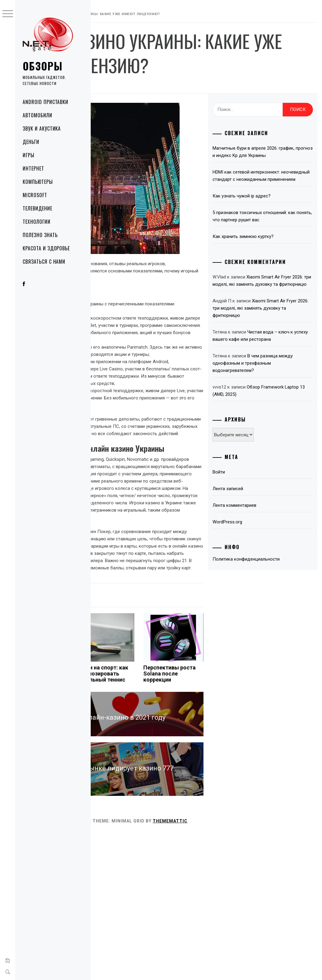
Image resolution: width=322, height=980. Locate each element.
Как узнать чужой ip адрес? (273, 235)
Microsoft (35, 195)
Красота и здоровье (46, 248)
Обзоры (43, 66)
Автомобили (37, 115)
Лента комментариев (266, 585)
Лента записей (260, 568)
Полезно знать (40, 235)
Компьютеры (38, 182)
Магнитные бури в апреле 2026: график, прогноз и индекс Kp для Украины (277, 180)
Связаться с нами (44, 262)
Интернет (33, 168)
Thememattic (261, 968)
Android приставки (46, 102)
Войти (250, 552)
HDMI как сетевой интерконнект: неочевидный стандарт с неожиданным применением (278, 211)
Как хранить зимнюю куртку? (275, 282)
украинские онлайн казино (132, 490)
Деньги (31, 142)
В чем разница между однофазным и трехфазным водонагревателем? (279, 443)
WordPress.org (259, 602)
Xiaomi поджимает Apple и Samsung (111, 814)
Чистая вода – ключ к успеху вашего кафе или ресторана (277, 412)
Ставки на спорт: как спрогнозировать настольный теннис (168, 817)
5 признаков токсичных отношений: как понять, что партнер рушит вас (273, 259)
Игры (29, 155)
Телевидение (37, 208)
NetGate (159, 109)
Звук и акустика (42, 129)
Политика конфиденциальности (278, 639)
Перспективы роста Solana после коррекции (213, 814)
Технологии (37, 222)
